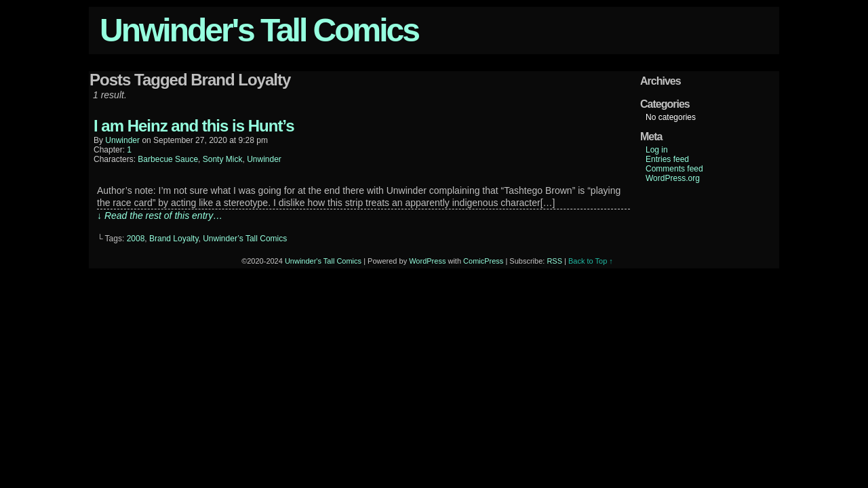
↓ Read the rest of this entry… (160, 216)
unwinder (122, 140)
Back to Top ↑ (591, 261)
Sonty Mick (223, 159)
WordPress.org (673, 178)
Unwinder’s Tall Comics (245, 239)
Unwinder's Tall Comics (259, 30)
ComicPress (483, 261)
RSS (554, 261)
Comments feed (674, 169)
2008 (136, 239)
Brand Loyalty (174, 239)
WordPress (427, 261)
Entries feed (667, 159)
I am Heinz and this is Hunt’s (194, 126)
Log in (657, 150)
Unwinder (264, 159)
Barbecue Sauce (168, 159)
